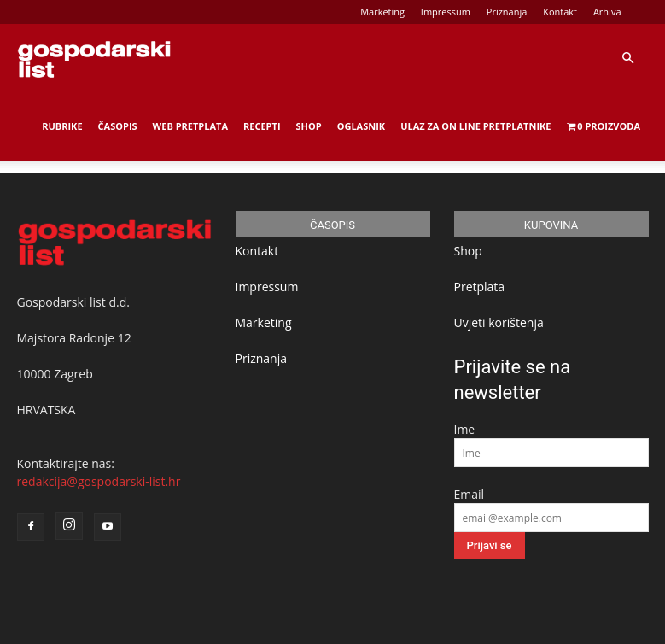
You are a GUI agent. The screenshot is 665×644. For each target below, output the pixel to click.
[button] (627, 59)
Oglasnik (361, 126)
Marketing (382, 12)
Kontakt (560, 12)
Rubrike (62, 126)
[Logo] (94, 58)
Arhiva (607, 12)
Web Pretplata (190, 126)
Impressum (446, 12)
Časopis (118, 126)
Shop (309, 126)
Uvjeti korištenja (499, 322)
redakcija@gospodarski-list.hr (99, 481)
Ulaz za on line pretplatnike (475, 126)
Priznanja (507, 12)
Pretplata (480, 287)
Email (470, 494)
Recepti (262, 126)
